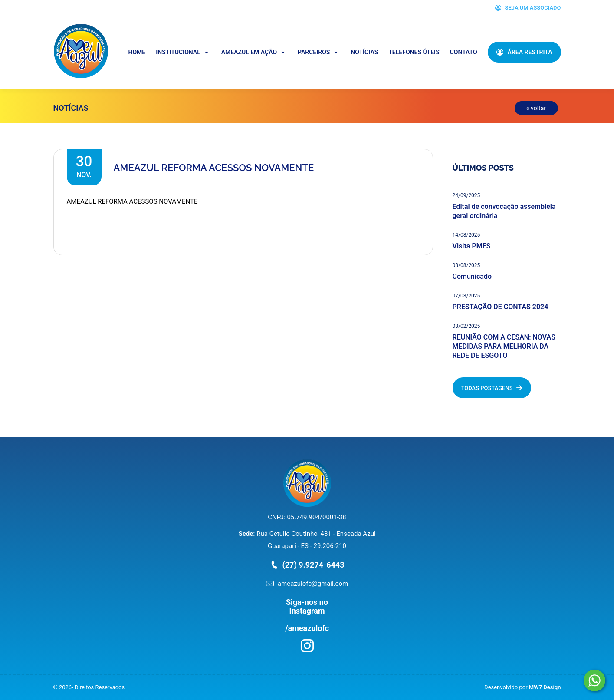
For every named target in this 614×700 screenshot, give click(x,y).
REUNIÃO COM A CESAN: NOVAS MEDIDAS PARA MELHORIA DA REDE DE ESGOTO (504, 346)
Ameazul (107, 30)
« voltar (536, 108)
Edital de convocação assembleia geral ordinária (504, 211)
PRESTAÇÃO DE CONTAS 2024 (501, 307)
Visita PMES (472, 246)
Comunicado (472, 276)
